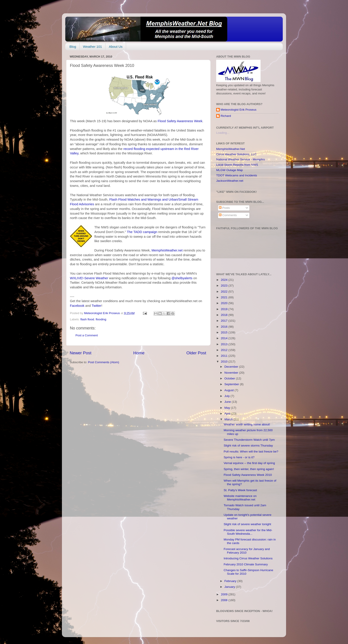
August (229, 390)
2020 (225, 303)
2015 (225, 332)
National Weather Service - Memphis (241, 159)
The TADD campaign (142, 232)
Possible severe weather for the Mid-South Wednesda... (248, 532)
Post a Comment (87, 335)
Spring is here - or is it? (239, 457)
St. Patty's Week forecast (240, 490)
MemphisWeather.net (168, 250)
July (227, 396)
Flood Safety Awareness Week (180, 121)
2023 (225, 286)
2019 (225, 309)
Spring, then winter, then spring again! (249, 469)
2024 (225, 280)
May (228, 408)
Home (139, 353)
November (232, 373)
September (232, 384)
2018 (225, 315)
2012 (225, 350)
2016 (225, 327)
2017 (225, 321)
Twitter (97, 306)
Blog (73, 47)
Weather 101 (93, 47)
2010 (225, 362)
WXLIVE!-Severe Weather (89, 278)
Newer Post (81, 353)
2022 (225, 292)
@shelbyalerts (182, 278)
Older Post (196, 353)
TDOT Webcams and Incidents (237, 175)
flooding (101, 319)
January (230, 587)
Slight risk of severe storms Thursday (248, 446)
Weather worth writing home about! (247, 424)
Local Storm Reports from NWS (237, 165)
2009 (225, 594)
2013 (225, 344)
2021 (225, 297)
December (232, 367)
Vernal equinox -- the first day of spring (249, 463)
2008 (225, 600)
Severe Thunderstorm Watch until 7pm (249, 440)
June (228, 402)
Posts (224, 208)
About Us (116, 47)
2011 (225, 356)
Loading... (223, 133)
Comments (228, 215)
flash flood (87, 319)
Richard (226, 116)
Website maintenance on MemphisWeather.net (240, 498)
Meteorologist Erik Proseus (238, 110)
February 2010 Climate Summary (246, 564)
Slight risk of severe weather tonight (247, 524)
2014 (225, 338)
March (229, 419)
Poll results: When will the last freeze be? (251, 452)
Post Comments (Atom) (104, 362)
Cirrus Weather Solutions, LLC (236, 154)
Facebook (77, 306)
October (230, 378)
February (231, 581)
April (228, 414)
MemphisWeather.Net (231, 149)
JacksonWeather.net (230, 181)
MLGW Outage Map (229, 170)
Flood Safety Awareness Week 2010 (248, 475)
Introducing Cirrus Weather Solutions (248, 558)
